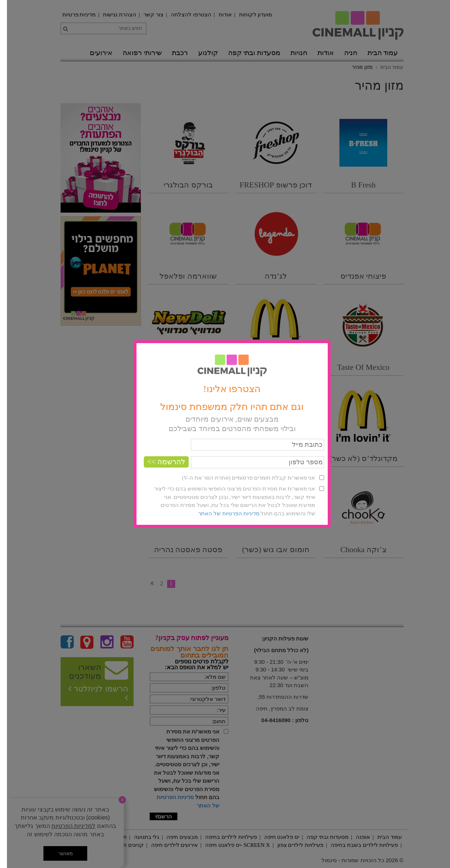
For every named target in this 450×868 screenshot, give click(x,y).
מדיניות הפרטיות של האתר (222, 514)
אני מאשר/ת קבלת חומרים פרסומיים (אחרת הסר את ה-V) (241, 478)
